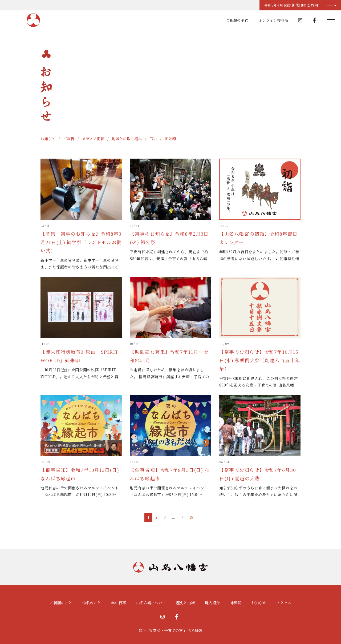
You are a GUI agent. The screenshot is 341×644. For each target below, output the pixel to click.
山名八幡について (151, 603)
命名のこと (92, 603)
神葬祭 (236, 603)
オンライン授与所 (273, 20)
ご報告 (69, 139)
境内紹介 (212, 603)
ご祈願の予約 (237, 20)
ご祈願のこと (61, 603)
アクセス (284, 603)
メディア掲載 (93, 139)
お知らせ (48, 139)
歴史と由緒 (185, 603)
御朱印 (170, 139)
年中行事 (119, 603)
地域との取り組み (127, 139)
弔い (153, 139)
